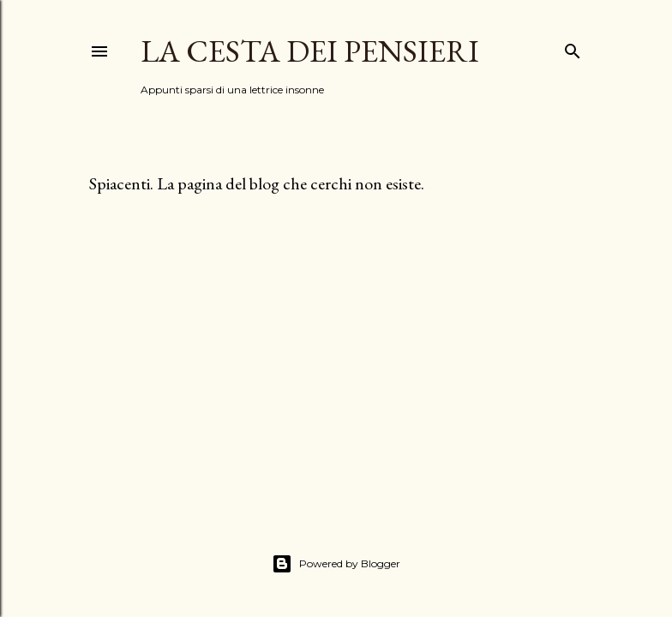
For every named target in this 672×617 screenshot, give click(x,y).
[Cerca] (573, 48)
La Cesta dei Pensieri (310, 51)
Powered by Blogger (336, 564)
